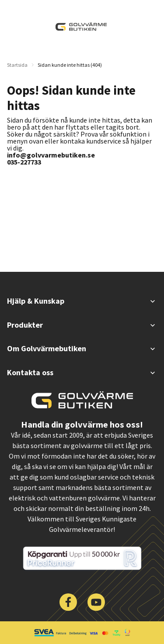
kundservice (104, 141)
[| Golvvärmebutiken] (81, 27)
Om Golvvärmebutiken (82, 348)
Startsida (17, 65)
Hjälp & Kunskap (82, 301)
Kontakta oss (82, 372)
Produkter (82, 325)
